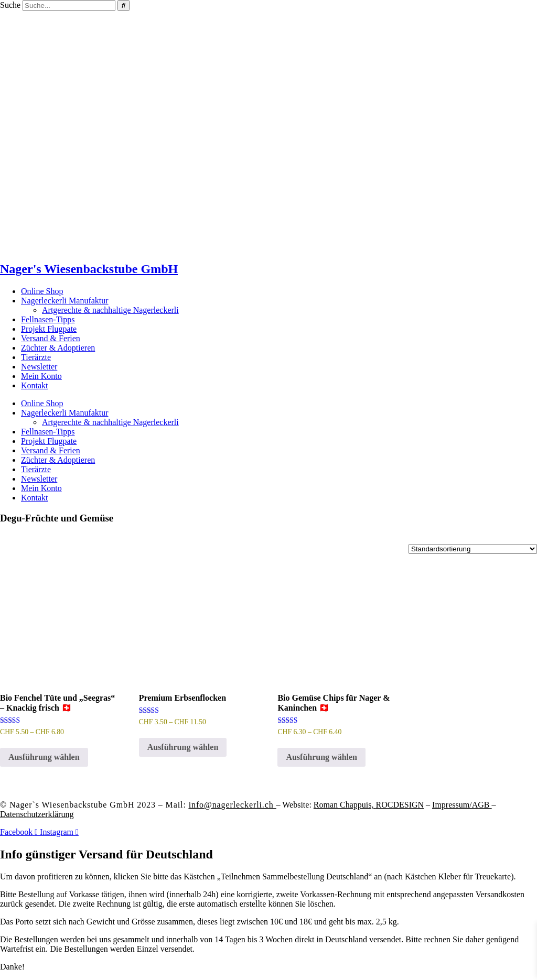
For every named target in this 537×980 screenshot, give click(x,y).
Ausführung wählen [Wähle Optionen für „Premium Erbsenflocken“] (183, 747)
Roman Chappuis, (369, 805)
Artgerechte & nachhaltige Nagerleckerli (110, 310)
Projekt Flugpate (49, 329)
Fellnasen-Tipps (48, 319)
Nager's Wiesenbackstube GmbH (89, 269)
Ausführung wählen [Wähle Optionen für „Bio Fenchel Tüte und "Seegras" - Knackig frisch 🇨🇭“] (44, 757)
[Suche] (123, 6)
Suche (10, 5)
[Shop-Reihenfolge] (473, 549)
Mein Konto (41, 376)
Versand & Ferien (51, 338)
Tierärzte (36, 357)
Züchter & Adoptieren (58, 348)
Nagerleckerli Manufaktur (65, 301)
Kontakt (35, 385)
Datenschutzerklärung (37, 814)
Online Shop (42, 291)
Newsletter (39, 367)
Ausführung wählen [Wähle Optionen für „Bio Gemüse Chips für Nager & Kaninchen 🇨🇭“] (321, 757)
